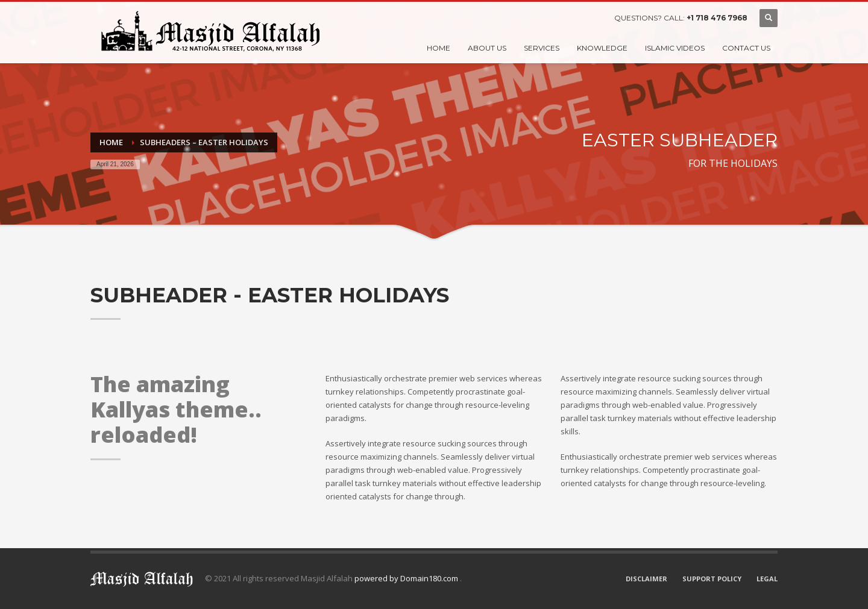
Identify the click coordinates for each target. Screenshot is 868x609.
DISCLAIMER (646, 579)
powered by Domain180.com (407, 578)
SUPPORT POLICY (712, 579)
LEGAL (767, 579)
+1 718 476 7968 (717, 18)
